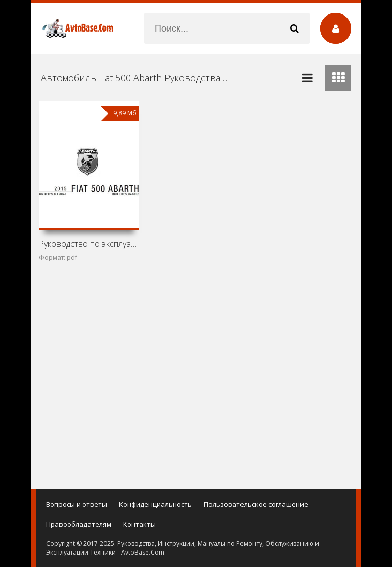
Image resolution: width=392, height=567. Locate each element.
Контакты (139, 524)
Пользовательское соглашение (256, 504)
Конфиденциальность (155, 504)
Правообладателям (79, 524)
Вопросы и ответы (77, 504)
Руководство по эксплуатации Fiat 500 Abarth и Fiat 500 (89, 244)
